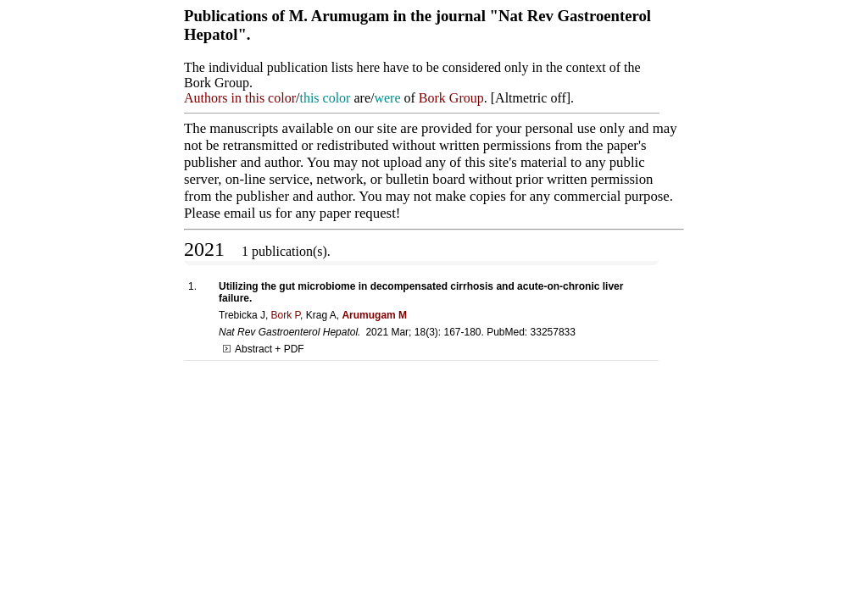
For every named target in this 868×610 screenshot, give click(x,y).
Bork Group (451, 98)
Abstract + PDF (264, 349)
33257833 (553, 332)
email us (248, 213)
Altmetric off (531, 98)
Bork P (286, 315)
